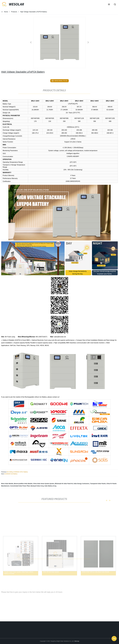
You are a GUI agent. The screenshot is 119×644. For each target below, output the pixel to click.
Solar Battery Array (50, 486)
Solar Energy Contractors (82, 484)
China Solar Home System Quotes (44, 484)
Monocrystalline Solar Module (23, 484)
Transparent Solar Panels (98, 484)
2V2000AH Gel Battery (11, 474)
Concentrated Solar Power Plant (20, 486)
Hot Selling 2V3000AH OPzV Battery (17, 472)
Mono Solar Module (7, 484)
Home (6, 12)
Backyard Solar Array (37, 486)
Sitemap (77, 641)
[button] (109, 5)
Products (14, 12)
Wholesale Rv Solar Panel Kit (64, 484)
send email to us (59, 81)
